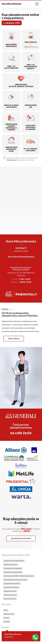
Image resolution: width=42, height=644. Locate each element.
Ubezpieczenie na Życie (12, 583)
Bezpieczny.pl (12, 160)
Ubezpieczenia (9, 614)
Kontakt (7, 622)
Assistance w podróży (11, 587)
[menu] (37, 4)
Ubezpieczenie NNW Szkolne (14, 561)
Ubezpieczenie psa (10, 595)
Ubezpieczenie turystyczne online (15, 580)
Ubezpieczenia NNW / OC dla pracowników (19, 576)
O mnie (6, 618)
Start (6, 610)
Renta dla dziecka (10, 599)
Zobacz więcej (14, 339)
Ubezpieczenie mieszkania (13, 572)
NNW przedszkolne (11, 565)
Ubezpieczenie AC (10, 591)
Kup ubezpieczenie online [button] (21, 538)
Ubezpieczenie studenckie (13, 568)
